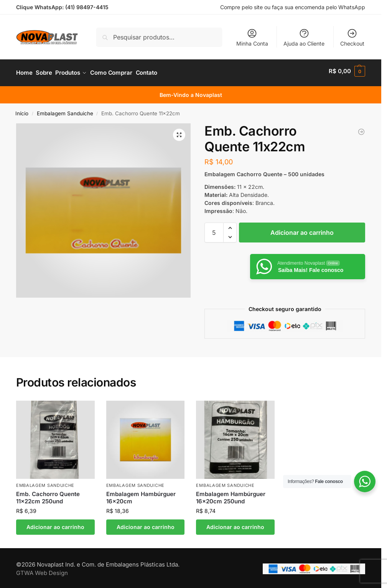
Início (22, 110)
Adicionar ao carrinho (302, 229)
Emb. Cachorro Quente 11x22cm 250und (48, 494)
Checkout (352, 37)
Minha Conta (252, 37)
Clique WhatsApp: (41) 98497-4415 (62, 7)
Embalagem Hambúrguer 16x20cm (141, 494)
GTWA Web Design (42, 570)
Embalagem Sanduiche (65, 110)
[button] (347, 71)
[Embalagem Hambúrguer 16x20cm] (361, 128)
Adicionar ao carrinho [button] (55, 523)
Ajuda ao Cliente (304, 37)
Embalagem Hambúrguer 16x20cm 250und (231, 494)
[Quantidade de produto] (214, 229)
